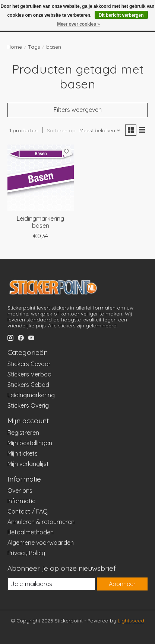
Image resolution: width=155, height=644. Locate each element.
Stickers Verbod (29, 374)
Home (15, 47)
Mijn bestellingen (30, 443)
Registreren (23, 433)
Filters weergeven (78, 110)
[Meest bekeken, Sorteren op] (100, 130)
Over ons (20, 491)
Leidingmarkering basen (40, 222)
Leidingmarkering (31, 395)
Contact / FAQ (28, 511)
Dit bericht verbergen (121, 15)
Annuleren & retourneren (41, 522)
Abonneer (122, 584)
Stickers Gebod (28, 385)
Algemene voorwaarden (41, 543)
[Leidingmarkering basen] (41, 178)
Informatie (21, 501)
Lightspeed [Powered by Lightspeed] (131, 621)
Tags (34, 47)
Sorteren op (61, 130)
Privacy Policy (26, 553)
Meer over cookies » (78, 24)
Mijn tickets (23, 453)
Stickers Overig (28, 405)
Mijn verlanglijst (28, 464)
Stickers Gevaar (29, 364)
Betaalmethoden (31, 532)
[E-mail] (51, 584)
